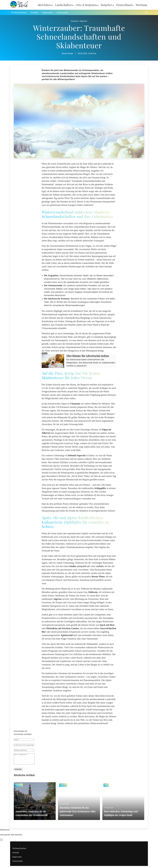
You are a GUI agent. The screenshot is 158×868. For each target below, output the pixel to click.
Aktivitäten (44, 5)
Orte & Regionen (86, 5)
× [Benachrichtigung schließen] (1, 842)
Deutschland (124, 5)
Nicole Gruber (68, 53)
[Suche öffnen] (146, 12)
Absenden (18, 771)
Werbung (141, 5)
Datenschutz (62, 12)
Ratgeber (106, 5)
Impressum (47, 12)
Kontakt (34, 12)
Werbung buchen (19, 12)
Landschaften (63, 5)
